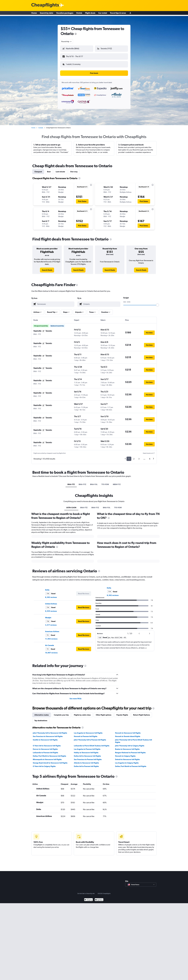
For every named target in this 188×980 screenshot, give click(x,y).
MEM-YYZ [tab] (117, 482)
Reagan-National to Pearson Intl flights (130, 751)
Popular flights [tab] (122, 713)
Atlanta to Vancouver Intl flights (86, 761)
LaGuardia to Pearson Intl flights (45, 751)
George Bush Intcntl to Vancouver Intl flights (50, 761)
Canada (41, 126)
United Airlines (51, 602)
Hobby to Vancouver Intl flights (86, 751)
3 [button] (139, 457)
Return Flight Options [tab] (142, 713)
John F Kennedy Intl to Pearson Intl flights (90, 738)
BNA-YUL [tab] (94, 482)
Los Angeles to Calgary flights (127, 761)
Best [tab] (49, 170)
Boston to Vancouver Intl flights (127, 747)
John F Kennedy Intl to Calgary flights (130, 744)
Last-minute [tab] (60, 170)
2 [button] (134, 457)
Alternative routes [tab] (42, 713)
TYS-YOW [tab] (105, 482)
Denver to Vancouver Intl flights (45, 747)
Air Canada (50, 643)
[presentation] (76, 34)
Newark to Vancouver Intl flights (128, 731)
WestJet (48, 616)
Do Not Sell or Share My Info (86, 892)
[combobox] (67, 41)
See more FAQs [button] (75, 697)
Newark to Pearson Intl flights (86, 734)
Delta (47, 588)
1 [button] (129, 457)
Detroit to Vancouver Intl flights (127, 757)
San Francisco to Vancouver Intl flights (48, 734)
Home (34, 13)
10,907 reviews (51, 651)
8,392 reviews (51, 595)
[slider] (158, 303)
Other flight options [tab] (104, 713)
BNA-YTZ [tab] (71, 482)
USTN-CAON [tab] (71, 506)
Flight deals (90, 13)
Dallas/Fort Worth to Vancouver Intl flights (49, 754)
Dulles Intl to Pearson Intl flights (86, 764)
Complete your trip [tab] (61, 713)
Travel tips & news (118, 13)
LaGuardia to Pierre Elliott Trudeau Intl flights (92, 744)
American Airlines (52, 629)
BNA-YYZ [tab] (82, 482)
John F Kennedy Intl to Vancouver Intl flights (50, 731)
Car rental (103, 13)
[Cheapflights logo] (45, 5)
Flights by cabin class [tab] (82, 713)
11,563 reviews (51, 637)
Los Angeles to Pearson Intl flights (87, 747)
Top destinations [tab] (41, 719)
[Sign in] (130, 14)
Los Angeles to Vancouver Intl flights (88, 731)
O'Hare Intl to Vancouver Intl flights (47, 744)
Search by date (47, 13)
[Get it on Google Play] (88, 898)
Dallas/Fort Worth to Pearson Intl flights (131, 764)
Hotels (79, 13)
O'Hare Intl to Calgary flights (44, 764)
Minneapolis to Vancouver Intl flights (47, 757)
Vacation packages (65, 13)
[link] (47, 268)
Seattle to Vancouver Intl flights (45, 738)
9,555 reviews (51, 609)
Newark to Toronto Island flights (128, 734)
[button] (76, 56)
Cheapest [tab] (38, 170)
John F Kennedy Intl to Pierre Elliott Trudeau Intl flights (134, 739)
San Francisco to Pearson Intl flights (88, 757)
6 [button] (150, 457)
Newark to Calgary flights (125, 754)
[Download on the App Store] (99, 898)
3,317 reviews (51, 623)
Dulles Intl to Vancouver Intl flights (87, 754)
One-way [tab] (74, 170)
